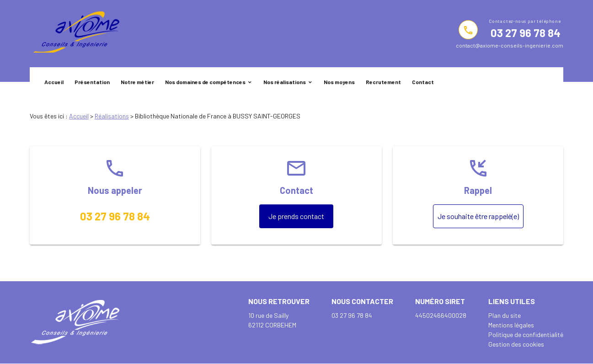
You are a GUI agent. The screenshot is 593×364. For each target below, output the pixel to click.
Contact (423, 82)
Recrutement (383, 82)
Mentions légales (511, 325)
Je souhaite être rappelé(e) (478, 216)
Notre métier (137, 82)
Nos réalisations (285, 82)
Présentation (92, 82)
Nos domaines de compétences (205, 82)
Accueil (54, 82)
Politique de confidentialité (526, 335)
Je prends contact (296, 216)
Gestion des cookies (516, 344)
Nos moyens (339, 82)
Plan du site (505, 315)
